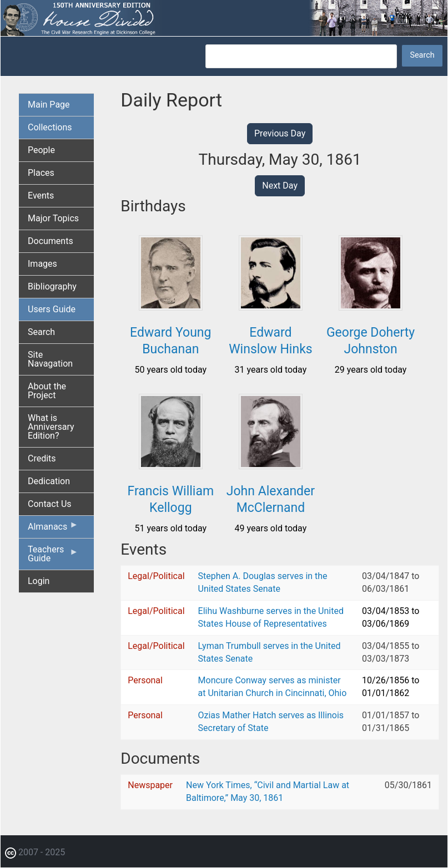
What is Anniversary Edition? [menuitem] (51, 427)
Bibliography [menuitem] (52, 286)
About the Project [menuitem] (47, 391)
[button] (171, 306)
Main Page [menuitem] (49, 105)
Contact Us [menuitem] (50, 504)
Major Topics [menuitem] (53, 218)
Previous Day (280, 133)
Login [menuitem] (39, 581)
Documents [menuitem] (51, 241)
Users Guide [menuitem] (52, 309)
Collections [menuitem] (50, 127)
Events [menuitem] (41, 196)
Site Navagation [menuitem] (50, 359)
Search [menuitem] (41, 332)
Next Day (280, 186)
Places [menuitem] (41, 173)
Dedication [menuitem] (49, 481)
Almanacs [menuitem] (53, 529)
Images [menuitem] (42, 264)
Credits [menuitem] (42, 458)
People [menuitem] (41, 150)
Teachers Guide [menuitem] (53, 557)
